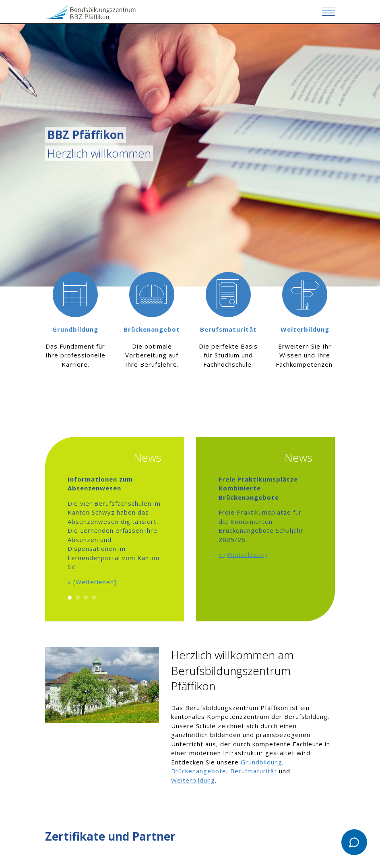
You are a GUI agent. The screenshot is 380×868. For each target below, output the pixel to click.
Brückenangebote (199, 771)
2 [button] (78, 598)
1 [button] (70, 598)
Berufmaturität (254, 771)
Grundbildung (261, 762)
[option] (75, 337)
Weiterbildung (193, 780)
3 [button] (86, 598)
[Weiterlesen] (95, 582)
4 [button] (94, 598)
